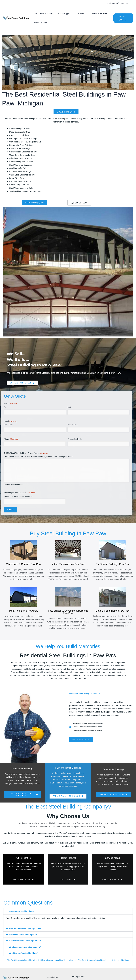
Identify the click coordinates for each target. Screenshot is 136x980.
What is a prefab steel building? (24, 956)
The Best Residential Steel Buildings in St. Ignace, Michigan (105, 963)
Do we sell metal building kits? (24, 937)
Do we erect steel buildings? (23, 914)
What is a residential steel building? (26, 949)
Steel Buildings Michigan (66, 963)
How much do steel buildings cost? (26, 931)
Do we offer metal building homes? (26, 943)
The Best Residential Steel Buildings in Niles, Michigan (29, 963)
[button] (118, 3)
